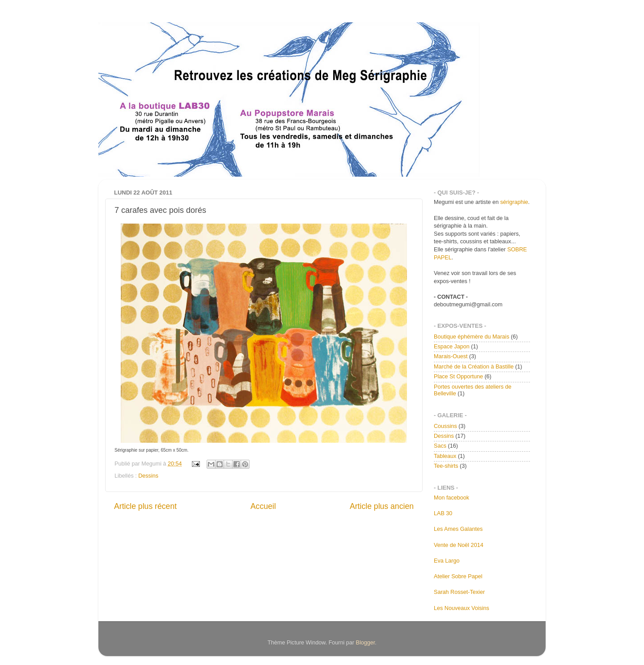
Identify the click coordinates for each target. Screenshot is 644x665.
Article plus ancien (382, 506)
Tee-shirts (446, 466)
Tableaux (445, 456)
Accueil (263, 506)
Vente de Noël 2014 (459, 545)
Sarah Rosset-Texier (459, 592)
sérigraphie (514, 202)
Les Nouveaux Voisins (462, 608)
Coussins (445, 426)
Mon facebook (451, 498)
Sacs (440, 446)
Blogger (366, 643)
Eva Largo (447, 561)
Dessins (148, 476)
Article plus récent (145, 506)
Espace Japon (452, 347)
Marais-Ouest (451, 356)
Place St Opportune (458, 377)
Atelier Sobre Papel (458, 576)
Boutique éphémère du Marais (472, 337)
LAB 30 (443, 513)
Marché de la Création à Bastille (474, 367)
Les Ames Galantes (458, 529)
